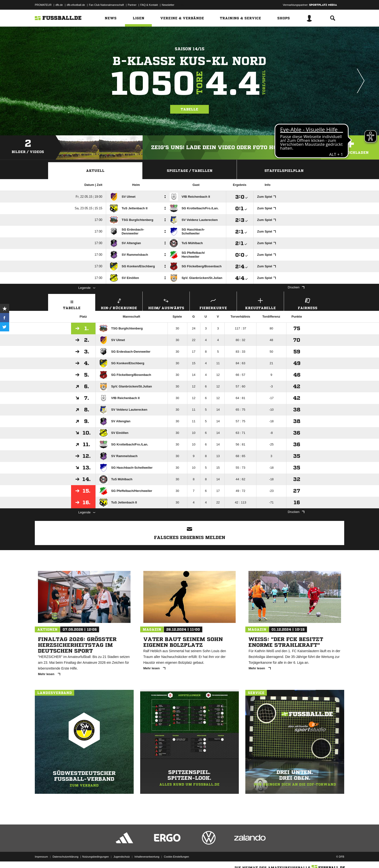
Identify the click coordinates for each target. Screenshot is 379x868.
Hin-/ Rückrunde (119, 303)
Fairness (307, 303)
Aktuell (95, 171)
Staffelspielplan (284, 171)
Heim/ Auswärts (166, 303)
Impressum (41, 857)
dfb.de (59, 5)
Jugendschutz (122, 857)
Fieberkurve (213, 303)
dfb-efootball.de (76, 5)
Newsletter (168, 5)
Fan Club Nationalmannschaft (106, 5)
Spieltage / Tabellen (190, 171)
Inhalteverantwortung (147, 857)
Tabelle (189, 109)
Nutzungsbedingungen (95, 857)
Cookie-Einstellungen (176, 857)
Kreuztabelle (260, 303)
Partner (132, 5)
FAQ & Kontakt (149, 5)
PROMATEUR (43, 5)
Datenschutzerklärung (65, 857)
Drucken (296, 287)
